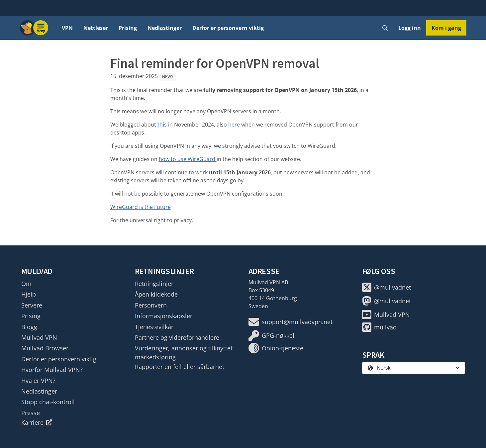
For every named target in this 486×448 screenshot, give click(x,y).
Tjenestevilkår (154, 327)
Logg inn (410, 28)
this (162, 125)
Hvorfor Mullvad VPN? (52, 370)
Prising (128, 28)
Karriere (37, 422)
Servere (32, 305)
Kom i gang (446, 28)
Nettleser (96, 28)
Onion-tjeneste (276, 348)
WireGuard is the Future (141, 207)
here (234, 125)
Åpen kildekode (156, 294)
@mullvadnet (387, 287)
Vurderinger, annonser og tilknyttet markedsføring (184, 352)
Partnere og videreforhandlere (177, 337)
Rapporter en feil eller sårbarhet (180, 367)
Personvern (151, 305)
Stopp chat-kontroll (48, 402)
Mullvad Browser (45, 348)
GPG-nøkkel (271, 335)
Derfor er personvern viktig (228, 28)
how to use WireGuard (188, 159)
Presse (31, 413)
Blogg (29, 327)
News (168, 77)
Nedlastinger (165, 28)
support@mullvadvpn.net (291, 322)
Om (26, 284)
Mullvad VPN (39, 337)
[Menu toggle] (41, 28)
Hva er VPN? (38, 381)
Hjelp (29, 294)
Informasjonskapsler (164, 316)
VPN (67, 28)
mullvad (379, 327)
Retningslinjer (154, 284)
